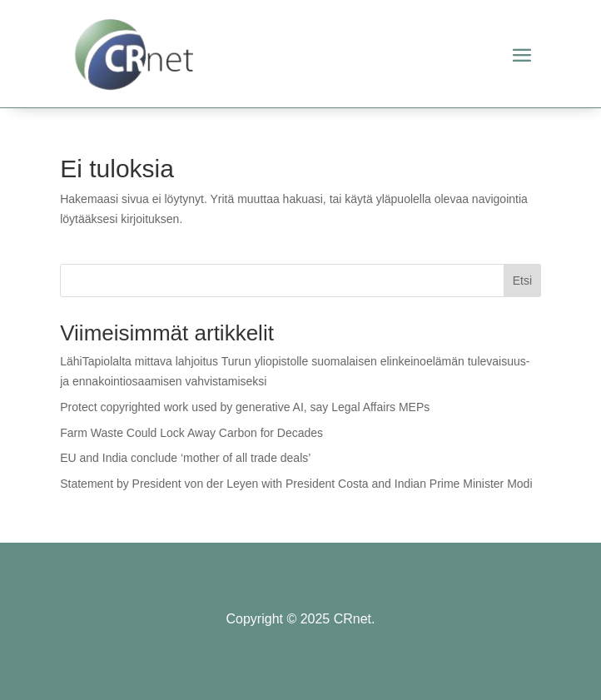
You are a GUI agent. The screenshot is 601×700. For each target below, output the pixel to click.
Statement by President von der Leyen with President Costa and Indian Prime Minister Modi (296, 484)
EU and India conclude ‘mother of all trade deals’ (185, 458)
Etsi (522, 280)
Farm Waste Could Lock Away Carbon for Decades (191, 433)
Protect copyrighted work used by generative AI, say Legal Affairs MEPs (245, 407)
